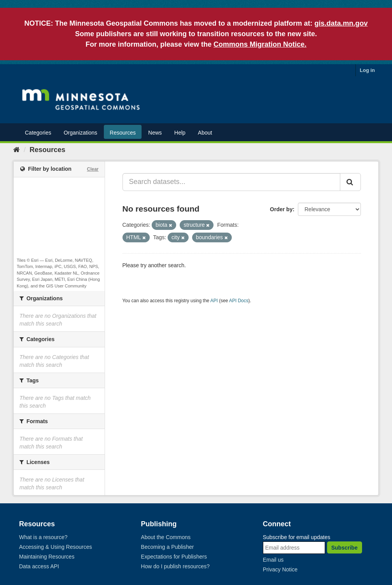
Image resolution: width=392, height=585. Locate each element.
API (214, 301)
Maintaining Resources (47, 557)
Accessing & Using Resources (56, 547)
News (155, 133)
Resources (123, 133)
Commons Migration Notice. (260, 44)
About (205, 133)
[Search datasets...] (232, 182)
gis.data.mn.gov (341, 23)
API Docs (239, 301)
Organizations (80, 133)
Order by (281, 209)
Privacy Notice (280, 569)
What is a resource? (43, 537)
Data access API (39, 566)
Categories (38, 133)
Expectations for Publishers (174, 557)
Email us (273, 560)
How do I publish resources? (175, 566)
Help (180, 133)
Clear (93, 169)
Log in (367, 70)
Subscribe (345, 548)
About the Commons (166, 537)
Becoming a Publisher (167, 547)
